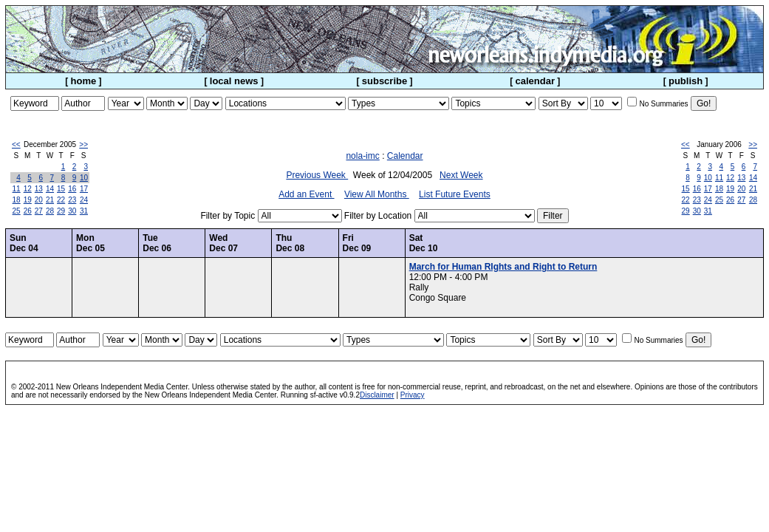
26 (28, 211)
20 (39, 200)
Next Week (461, 175)
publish (686, 81)
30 (72, 211)
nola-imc (362, 156)
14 (50, 189)
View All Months (377, 194)
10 (84, 178)
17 (84, 189)
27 (39, 211)
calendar (535, 81)
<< (16, 144)
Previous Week (317, 175)
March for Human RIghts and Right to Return (503, 267)
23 (72, 200)
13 (39, 189)
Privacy (413, 395)
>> (83, 144)
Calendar (405, 156)
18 (17, 200)
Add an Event (306, 194)
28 (50, 211)
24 (84, 200)
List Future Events (455, 194)
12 (28, 189)
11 (17, 189)
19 (28, 200)
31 (84, 211)
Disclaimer (377, 395)
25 (17, 211)
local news (234, 81)
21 (50, 200)
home (84, 81)
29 (61, 211)
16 (72, 189)
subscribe (384, 81)
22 (61, 200)
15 (61, 189)
